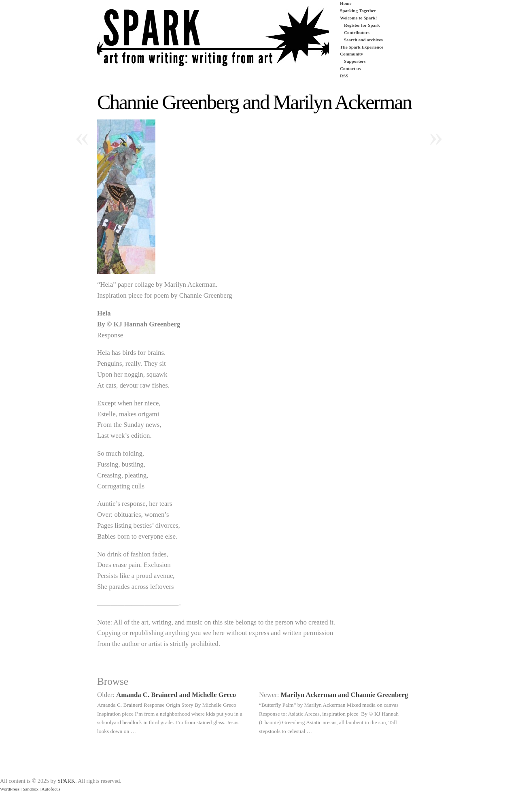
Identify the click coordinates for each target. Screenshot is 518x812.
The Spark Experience (362, 47)
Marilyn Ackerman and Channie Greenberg (345, 695)
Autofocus (51, 789)
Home (346, 3)
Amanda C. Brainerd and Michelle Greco (176, 695)
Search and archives (363, 40)
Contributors (357, 32)
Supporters (355, 61)
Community (351, 54)
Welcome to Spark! (358, 18)
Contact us (350, 68)
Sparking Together (358, 11)
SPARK (66, 781)
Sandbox (31, 789)
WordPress (10, 789)
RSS (344, 76)
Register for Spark (362, 25)
